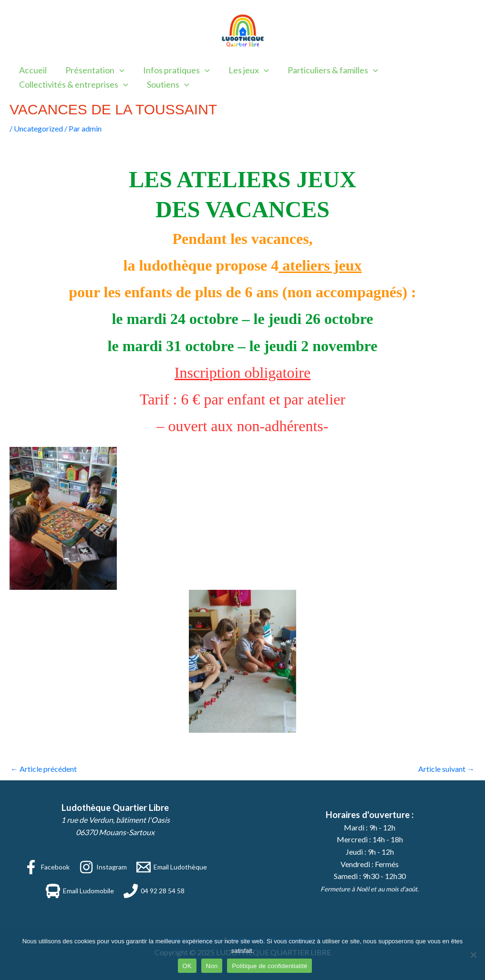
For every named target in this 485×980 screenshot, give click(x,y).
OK (187, 966)
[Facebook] (47, 867)
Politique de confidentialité (269, 966)
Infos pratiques (173, 70)
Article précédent (44, 769)
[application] (117, 70)
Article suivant (446, 769)
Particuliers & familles (326, 70)
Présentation (93, 70)
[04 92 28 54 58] (154, 891)
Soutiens (166, 84)
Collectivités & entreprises (73, 84)
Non (212, 966)
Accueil (32, 70)
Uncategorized (38, 128)
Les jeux (243, 70)
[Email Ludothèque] (172, 867)
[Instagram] (103, 867)
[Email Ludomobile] (80, 891)
